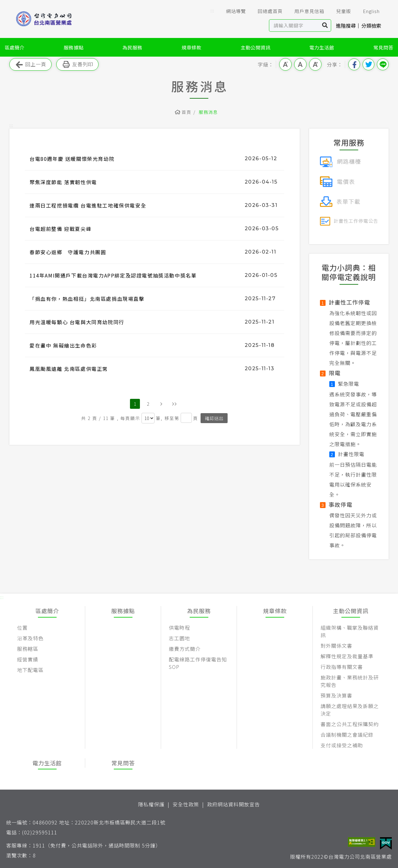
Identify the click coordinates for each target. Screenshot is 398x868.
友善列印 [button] (77, 65)
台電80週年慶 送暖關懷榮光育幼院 (72, 159)
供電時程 (179, 628)
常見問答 (383, 47)
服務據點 (74, 47)
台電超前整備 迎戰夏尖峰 (60, 229)
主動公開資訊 (256, 47)
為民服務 (132, 47)
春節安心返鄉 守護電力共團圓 (68, 252)
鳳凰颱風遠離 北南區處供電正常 (69, 369)
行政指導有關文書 (342, 667)
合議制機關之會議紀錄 (347, 735)
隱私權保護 (151, 804)
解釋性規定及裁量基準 (347, 656)
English (367, 11)
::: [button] (212, 10)
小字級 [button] (285, 64)
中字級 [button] (300, 64)
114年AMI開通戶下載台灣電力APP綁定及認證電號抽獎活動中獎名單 (113, 275)
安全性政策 (186, 804)
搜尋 (325, 26)
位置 (22, 628)
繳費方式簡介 (185, 649)
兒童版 (339, 11)
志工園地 (179, 638)
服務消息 (208, 112)
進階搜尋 (346, 26)
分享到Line (383, 64)
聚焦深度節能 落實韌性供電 (63, 182)
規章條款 (192, 47)
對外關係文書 (336, 646)
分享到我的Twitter (368, 64)
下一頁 (161, 404)
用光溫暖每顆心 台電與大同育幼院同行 (77, 322)
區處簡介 (15, 47)
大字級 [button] (315, 64)
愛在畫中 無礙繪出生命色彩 (63, 345)
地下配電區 (30, 670)
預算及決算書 (336, 695)
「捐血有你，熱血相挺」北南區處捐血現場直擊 (87, 299)
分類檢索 (371, 26)
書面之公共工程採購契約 (350, 724)
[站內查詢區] (294, 26)
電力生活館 (322, 47)
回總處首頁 (266, 11)
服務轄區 (28, 649)
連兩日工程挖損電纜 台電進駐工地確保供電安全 (88, 205)
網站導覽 (232, 11)
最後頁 (174, 404)
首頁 (186, 112)
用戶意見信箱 (305, 11)
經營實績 (28, 659)
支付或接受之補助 (342, 745)
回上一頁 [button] (30, 65)
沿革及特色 (30, 638)
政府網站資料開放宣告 (234, 804)
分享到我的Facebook (354, 64)
